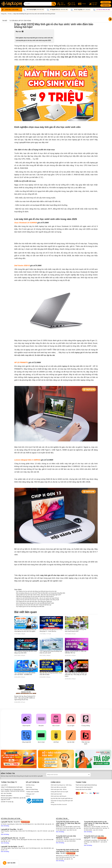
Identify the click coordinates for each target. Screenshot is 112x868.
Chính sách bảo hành (56, 794)
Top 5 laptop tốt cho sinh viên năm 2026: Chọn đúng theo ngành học (34, 601)
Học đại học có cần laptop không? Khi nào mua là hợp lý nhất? (76, 630)
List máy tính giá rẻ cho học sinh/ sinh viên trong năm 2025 (33, 40)
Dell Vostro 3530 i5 (22, 266)
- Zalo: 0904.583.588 (45, 848)
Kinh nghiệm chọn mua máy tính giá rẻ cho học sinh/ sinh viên (34, 38)
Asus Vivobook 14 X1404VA (26, 223)
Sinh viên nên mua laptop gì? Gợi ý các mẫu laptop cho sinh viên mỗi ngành (25, 630)
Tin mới (5, 21)
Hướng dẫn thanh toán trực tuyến (59, 792)
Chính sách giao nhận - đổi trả (59, 789)
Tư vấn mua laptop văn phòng (20, 21)
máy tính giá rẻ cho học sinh (73, 57)
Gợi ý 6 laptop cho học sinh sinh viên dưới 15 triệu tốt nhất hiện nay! (34, 605)
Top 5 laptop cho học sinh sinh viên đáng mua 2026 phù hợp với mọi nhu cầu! (36, 591)
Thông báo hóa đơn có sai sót (59, 805)
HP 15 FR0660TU (21, 362)
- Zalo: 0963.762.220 (71, 830)
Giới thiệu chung (30, 785)
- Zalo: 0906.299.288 (39, 824)
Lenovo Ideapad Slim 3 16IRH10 (27, 460)
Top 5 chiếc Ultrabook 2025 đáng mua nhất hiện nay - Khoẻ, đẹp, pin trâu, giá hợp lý (76, 674)
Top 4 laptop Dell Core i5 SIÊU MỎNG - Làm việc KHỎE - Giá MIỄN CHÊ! (25, 674)
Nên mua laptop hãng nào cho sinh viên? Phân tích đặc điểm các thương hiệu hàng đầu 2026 (40, 593)
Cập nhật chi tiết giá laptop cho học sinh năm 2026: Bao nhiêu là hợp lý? (35, 596)
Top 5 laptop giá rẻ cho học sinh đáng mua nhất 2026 (30, 606)
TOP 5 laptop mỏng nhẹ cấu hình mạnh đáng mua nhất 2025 (26, 652)
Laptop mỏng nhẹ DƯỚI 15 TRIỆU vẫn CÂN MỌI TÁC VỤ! (76, 652)
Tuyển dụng (106, 5)
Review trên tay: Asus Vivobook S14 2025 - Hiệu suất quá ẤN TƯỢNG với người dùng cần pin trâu (25, 698)
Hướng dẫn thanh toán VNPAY (83, 789)
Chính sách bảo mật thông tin (58, 796)
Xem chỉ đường (5, 826)
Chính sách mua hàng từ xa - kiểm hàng (61, 785)
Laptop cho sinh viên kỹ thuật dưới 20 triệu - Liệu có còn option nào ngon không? (38, 598)
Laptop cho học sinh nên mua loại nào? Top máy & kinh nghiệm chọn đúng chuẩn (38, 600)
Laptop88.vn (4, 785)
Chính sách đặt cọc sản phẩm (59, 787)
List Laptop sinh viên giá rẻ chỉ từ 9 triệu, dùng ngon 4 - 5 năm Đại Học (51, 630)
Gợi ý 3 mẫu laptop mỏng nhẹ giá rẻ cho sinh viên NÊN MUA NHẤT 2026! (35, 603)
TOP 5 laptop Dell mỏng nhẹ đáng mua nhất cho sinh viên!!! (51, 652)
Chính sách (106, 2)
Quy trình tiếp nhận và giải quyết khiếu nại (62, 798)
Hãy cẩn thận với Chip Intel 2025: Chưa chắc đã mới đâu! (51, 674)
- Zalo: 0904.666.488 (48, 840)
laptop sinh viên (41, 54)
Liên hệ (28, 796)
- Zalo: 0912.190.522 (98, 830)
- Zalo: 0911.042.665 (42, 831)
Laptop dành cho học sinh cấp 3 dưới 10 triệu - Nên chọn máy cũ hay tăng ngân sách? (39, 595)
